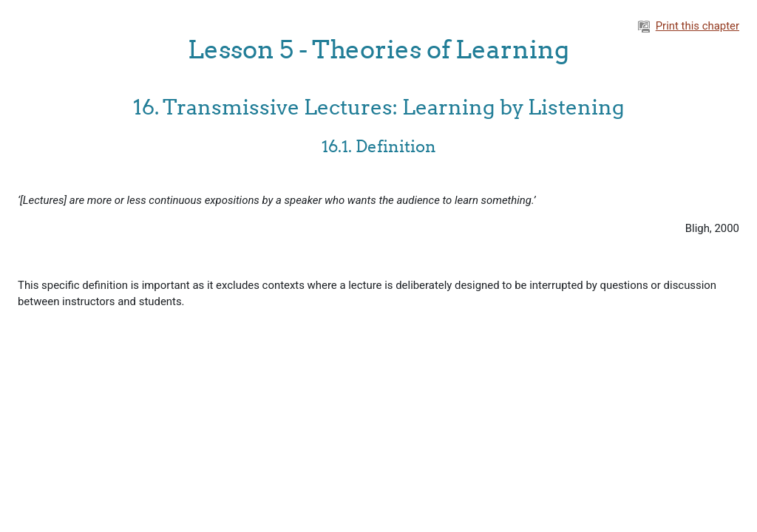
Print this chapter (689, 26)
